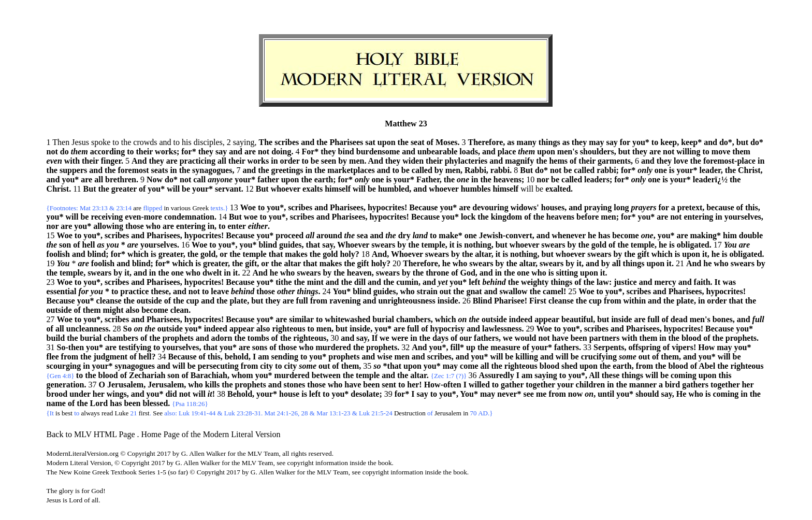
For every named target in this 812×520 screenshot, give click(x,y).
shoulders (597, 151)
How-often (443, 385)
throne (437, 273)
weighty (535, 282)
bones (723, 319)
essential (62, 291)
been (579, 338)
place (507, 151)
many (527, 142)
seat (418, 142)
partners (605, 338)
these (160, 291)
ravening (345, 301)
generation (66, 385)
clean (180, 310)
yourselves (743, 217)
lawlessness (502, 329)
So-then (70, 347)
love (681, 161)
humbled (394, 189)
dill (360, 282)
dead (679, 319)
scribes (287, 142)
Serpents (609, 347)
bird (672, 385)
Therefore (486, 142)
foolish (58, 254)
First (538, 301)
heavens (508, 179)
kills (212, 385)
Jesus (80, 142)
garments (614, 161)
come (469, 366)
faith (702, 282)
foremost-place (729, 161)
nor (543, 179)
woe (251, 217)
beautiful (577, 319)
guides (291, 245)
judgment (110, 357)
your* (687, 170)
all (222, 161)
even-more (143, 217)
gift (643, 254)
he (592, 235)
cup (192, 301)
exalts (313, 189)
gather (512, 385)
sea (362, 235)
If (374, 338)
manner (643, 385)
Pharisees (346, 142)
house (289, 394)
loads (469, 151)
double (751, 235)
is (672, 170)
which (138, 254)
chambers (414, 319)
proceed (289, 235)
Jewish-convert (506, 235)
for (625, 142)
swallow (513, 291)
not (52, 151)
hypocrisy (447, 329)
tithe (284, 282)
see (529, 394)
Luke (122, 413)
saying (546, 375)
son (65, 245)
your (565, 385)
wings (117, 394)
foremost (133, 170)
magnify (519, 161)
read (107, 413)
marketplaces (351, 170)
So (128, 329)
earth (324, 179)
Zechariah (147, 375)
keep (669, 142)
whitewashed (347, 319)
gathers (695, 385)
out (445, 291)
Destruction (410, 413)
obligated (693, 245)
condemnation (189, 217)
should (647, 394)
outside (149, 301)
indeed (521, 319)
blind (268, 245)
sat (370, 142)
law (603, 282)
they (579, 142)
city (266, 366)
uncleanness (88, 329)
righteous (288, 329)
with (72, 161)
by (343, 161)
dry (404, 235)
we (385, 338)
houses (553, 207)
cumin (407, 282)
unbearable (437, 151)
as (511, 142)
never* (509, 394)
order (290, 161)
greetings (287, 170)
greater (124, 189)
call (199, 179)
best (67, 413)
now (575, 394)
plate (238, 301)
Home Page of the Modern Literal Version (211, 434)
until (606, 394)
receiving (107, 217)
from (319, 301)
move (721, 151)
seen (329, 161)
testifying (135, 347)
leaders (597, 179)
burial (383, 319)
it (452, 245)
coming (684, 375)
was (729, 282)
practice (134, 291)
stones (295, 385)
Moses (447, 142)
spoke (101, 142)
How (706, 347)
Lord (99, 403)
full (302, 301)
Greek (200, 208)
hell (89, 245)
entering (698, 217)
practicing (198, 161)
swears (383, 245)
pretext (690, 207)
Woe (248, 207)
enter (236, 226)
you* (641, 142)
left (474, 282)
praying (598, 207)
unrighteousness (407, 301)
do (64, 151)
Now (155, 179)
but (742, 142)
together (540, 385)
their (145, 151)
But (526, 170)
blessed (155, 403)
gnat (474, 291)
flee (53, 357)
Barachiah (209, 375)
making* (705, 235)
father (268, 179)
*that (393, 366)
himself (338, 189)
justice (625, 282)
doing (281, 151)
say (612, 142)
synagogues (212, 170)
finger (111, 161)
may (596, 142)
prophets (178, 338)
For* (310, 151)
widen (413, 161)
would (526, 338)
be (315, 161)
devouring (490, 207)
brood (57, 394)
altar (483, 254)
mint (315, 282)
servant (228, 189)
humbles (476, 189)
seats (160, 170)
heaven (359, 273)
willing (688, 151)
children (591, 385)
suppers (73, 170)
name (56, 403)
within (634, 301)
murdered (334, 347)
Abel (707, 366)
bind (346, 151)
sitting (567, 273)
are (250, 151)
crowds (145, 142)
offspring (645, 347)
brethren (121, 179)
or (223, 254)
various (181, 208)
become (626, 235)
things (549, 142)
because (720, 207)
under (80, 394)
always (91, 413)
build (56, 338)
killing (527, 357)
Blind (482, 301)
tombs (258, 338)
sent (389, 385)
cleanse (109, 301)
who (153, 226)
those (135, 226)
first (144, 413)
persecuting (218, 366)
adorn (222, 338)
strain (427, 291)
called (422, 170)
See (158, 413)
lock (468, 217)
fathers (486, 338)
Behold (240, 394)
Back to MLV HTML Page (91, 434)
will (173, 189)
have (560, 338)
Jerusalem (125, 385)
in (274, 161)
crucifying (599, 357)
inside (448, 301)
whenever (569, 235)
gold (599, 245)
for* (189, 151)
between (326, 375)
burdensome (378, 151)
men (357, 161)
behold (237, 357)
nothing (477, 245)
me (541, 394)
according (108, 151)
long (621, 207)
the (126, 142)
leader (710, 170)
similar (301, 319)
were (400, 338)
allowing (108, 226)
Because (423, 207)
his (187, 142)
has (604, 235)
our (466, 338)
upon (387, 142)
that (313, 245)
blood (691, 338)
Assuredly (497, 375)
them (741, 151)
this (752, 207)
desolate (365, 394)
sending (285, 357)
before (588, 217)
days (440, 338)
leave (220, 291)
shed (569, 366)
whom (242, 375)
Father (428, 179)
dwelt (212, 273)
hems (558, 161)
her (748, 385)
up (471, 347)
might (113, 310)
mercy (665, 282)
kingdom (506, 217)
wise (385, 357)
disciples (208, 142)
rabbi (500, 170)
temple (433, 245)
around (329, 235)
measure (505, 347)
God (468, 273)
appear (547, 319)
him (730, 235)
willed (479, 385)
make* (450, 235)
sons (260, 347)
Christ (749, 170)
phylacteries (466, 161)
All (594, 375)
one (661, 170)
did (171, 394)
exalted (558, 189)
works (166, 151)
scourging (64, 366)
